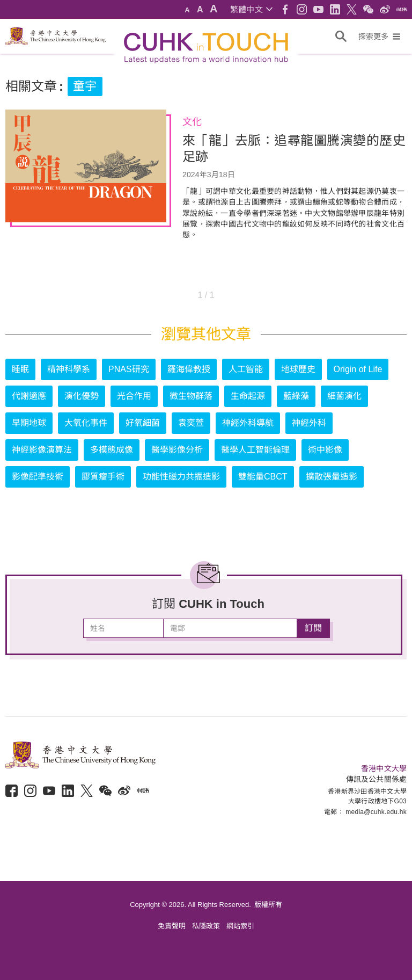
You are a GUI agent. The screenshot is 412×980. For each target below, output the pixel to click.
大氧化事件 (86, 423)
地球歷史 (298, 369)
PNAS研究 (129, 369)
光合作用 (134, 396)
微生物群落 (191, 396)
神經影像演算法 (42, 450)
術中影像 (325, 450)
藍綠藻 (296, 396)
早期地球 (29, 423)
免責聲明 (172, 926)
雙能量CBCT (263, 477)
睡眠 (20, 369)
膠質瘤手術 (103, 477)
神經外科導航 (248, 423)
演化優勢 (82, 396)
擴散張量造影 (332, 477)
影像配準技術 (38, 477)
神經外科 (309, 423)
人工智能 (246, 369)
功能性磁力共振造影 (181, 477)
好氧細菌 (143, 423)
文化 (192, 122)
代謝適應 (29, 396)
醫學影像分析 (177, 450)
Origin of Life (358, 369)
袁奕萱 (191, 423)
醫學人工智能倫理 (255, 450)
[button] (251, 9)
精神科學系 (69, 369)
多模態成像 (112, 450)
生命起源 (248, 396)
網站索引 (240, 926)
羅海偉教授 (189, 369)
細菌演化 (344, 396)
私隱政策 (206, 926)
